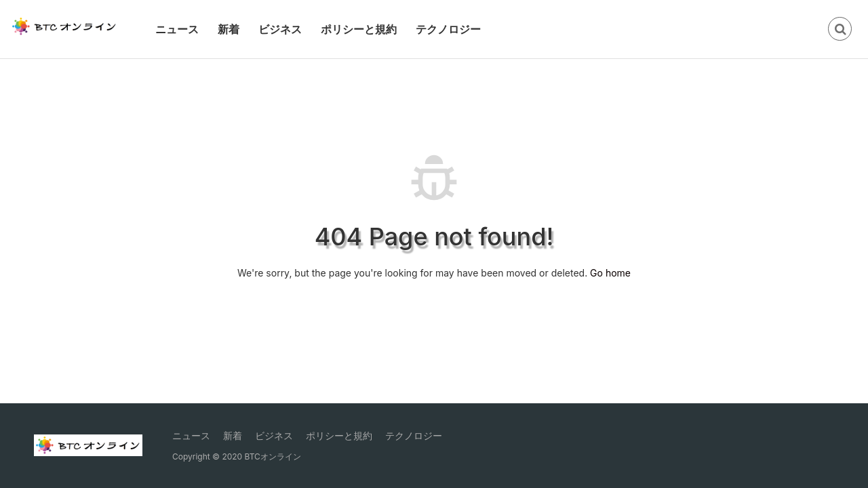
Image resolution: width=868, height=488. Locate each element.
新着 (229, 29)
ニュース (177, 29)
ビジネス (280, 29)
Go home (610, 273)
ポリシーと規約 (359, 29)
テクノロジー (448, 29)
